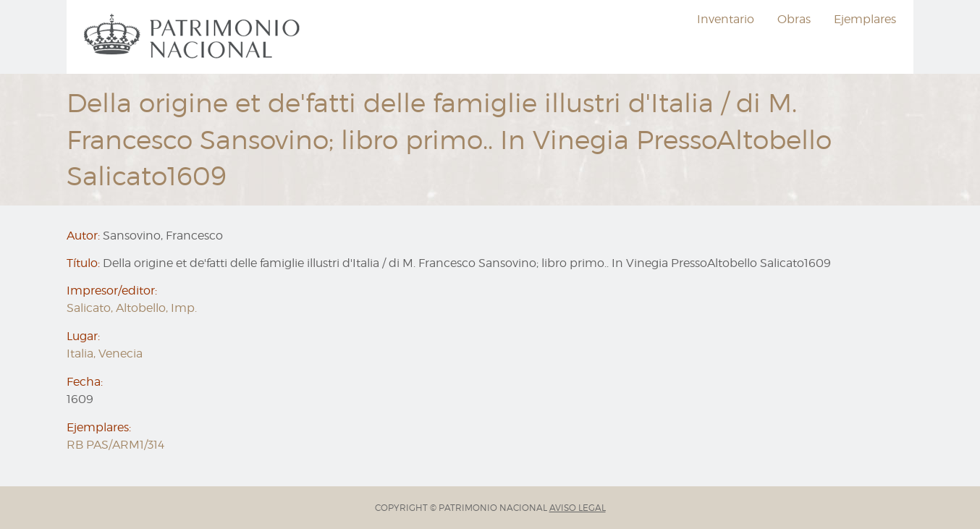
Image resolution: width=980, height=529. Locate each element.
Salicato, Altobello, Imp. (132, 308)
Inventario (726, 19)
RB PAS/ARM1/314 (115, 445)
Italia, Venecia (105, 354)
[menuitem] (194, 37)
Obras (794, 19)
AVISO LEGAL (578, 508)
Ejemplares (865, 19)
